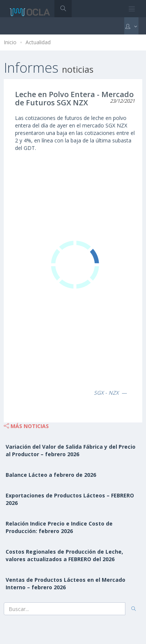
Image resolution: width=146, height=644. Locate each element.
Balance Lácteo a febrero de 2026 (51, 475)
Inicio (10, 42)
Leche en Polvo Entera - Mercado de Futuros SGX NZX (74, 98)
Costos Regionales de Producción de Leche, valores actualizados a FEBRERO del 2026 (64, 555)
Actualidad (38, 42)
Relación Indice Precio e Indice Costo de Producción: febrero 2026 (59, 527)
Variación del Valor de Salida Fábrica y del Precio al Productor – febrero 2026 (71, 450)
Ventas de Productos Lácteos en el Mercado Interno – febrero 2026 (65, 583)
